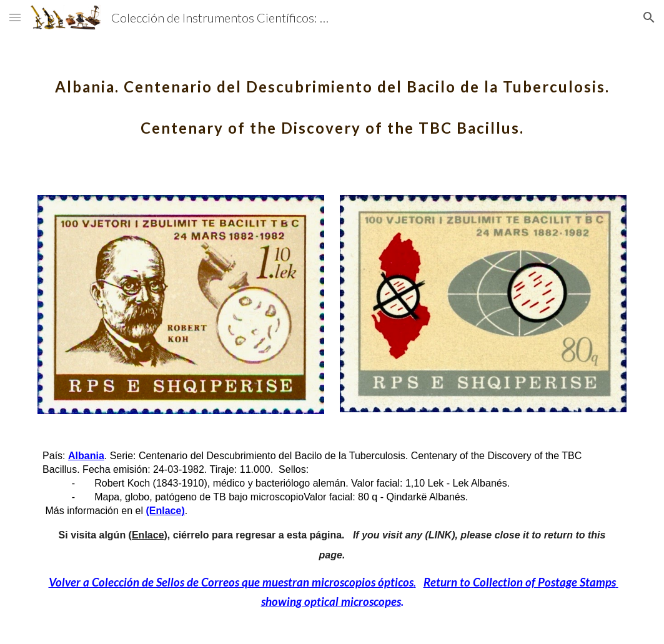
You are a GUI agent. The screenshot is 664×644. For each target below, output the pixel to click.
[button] (15, 17)
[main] (332, 99)
